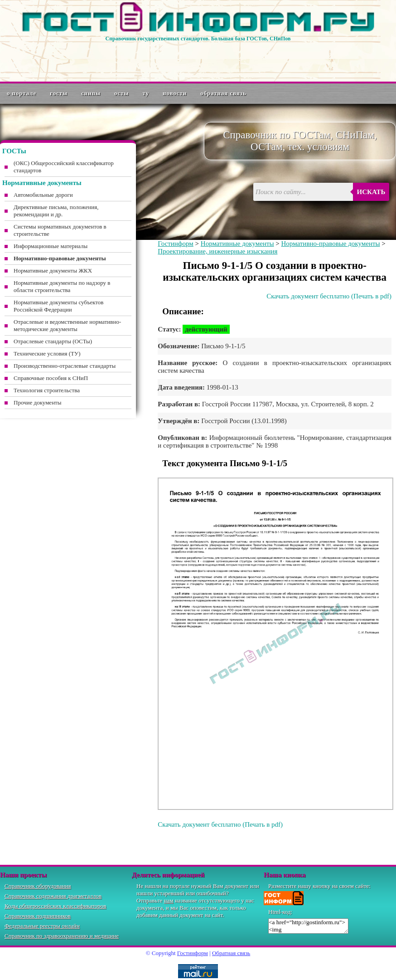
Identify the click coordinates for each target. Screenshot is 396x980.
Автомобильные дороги (43, 195)
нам (169, 900)
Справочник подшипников (38, 916)
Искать (371, 192)
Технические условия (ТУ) (47, 353)
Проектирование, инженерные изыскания (217, 251)
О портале (22, 93)
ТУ (146, 93)
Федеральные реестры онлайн (42, 926)
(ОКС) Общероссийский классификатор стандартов (64, 167)
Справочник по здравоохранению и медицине (62, 936)
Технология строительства (47, 390)
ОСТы (121, 93)
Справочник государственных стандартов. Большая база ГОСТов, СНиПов (198, 39)
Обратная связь (223, 93)
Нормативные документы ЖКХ (53, 271)
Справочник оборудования (38, 886)
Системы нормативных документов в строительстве (60, 230)
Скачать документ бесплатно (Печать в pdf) (329, 296)
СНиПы (91, 93)
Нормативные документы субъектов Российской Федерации (58, 306)
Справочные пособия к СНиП (51, 378)
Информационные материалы (51, 246)
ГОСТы (59, 93)
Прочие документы (38, 402)
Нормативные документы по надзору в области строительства (62, 286)
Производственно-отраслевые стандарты (65, 366)
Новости (175, 93)
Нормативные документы (237, 244)
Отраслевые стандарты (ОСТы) (53, 341)
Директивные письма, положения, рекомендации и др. (56, 211)
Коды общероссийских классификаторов (55, 906)
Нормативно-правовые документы (331, 244)
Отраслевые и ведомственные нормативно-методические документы (67, 325)
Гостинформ (175, 244)
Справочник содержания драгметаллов (53, 896)
